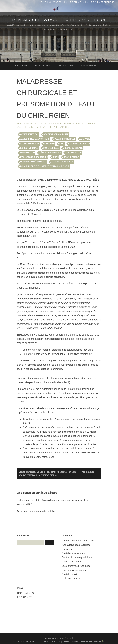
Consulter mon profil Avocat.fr (59, 638)
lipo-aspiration (74, 153)
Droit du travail (70, 574)
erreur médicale (29, 148)
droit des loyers (74, 562)
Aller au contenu (52, 2)
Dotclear (97, 642)
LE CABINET (24, 597)
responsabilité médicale (33, 162)
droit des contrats (71, 578)
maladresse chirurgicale (34, 157)
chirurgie (49, 144)
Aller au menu (75, 2)
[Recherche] (31, 542)
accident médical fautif (56, 134)
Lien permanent (60, 127)
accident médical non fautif (35, 139)
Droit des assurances (73, 553)
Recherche (23, 536)
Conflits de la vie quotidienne (77, 557)
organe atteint (71, 157)
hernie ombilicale (73, 148)
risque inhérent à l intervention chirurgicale (45, 166)
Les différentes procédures (76, 566)
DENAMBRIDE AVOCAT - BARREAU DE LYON (59, 20)
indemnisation (28, 153)
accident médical (29, 134)
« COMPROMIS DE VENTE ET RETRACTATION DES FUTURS (47, 472)
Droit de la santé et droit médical (79, 541)
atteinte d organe (30, 144)
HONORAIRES (25, 593)
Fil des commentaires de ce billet (37, 511)
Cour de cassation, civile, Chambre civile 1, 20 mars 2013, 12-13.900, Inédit (58, 180)
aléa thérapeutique (65, 139)
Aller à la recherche (101, 2)
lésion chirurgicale (50, 153)
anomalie (85, 139)
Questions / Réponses (74, 570)
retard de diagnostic (62, 162)
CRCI (62, 144)
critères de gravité (79, 144)
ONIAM (56, 157)
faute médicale (51, 148)
